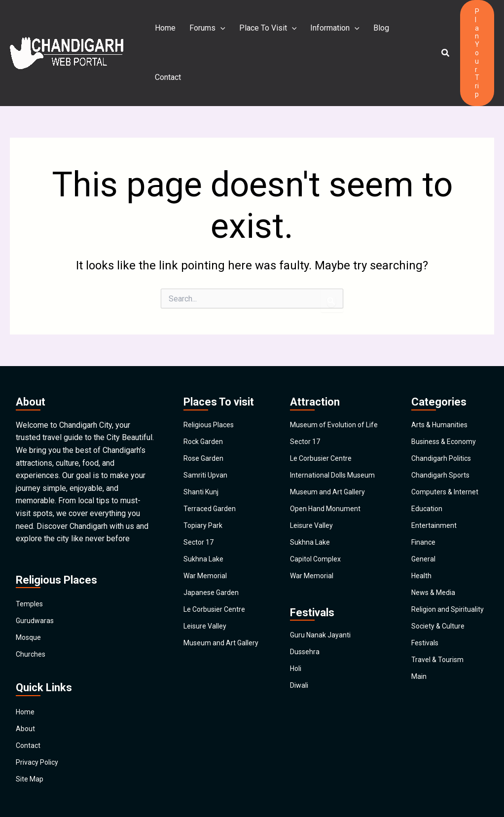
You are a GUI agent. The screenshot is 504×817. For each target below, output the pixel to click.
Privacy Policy (40, 728)
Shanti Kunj (202, 455)
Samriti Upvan (207, 437)
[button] (441, 32)
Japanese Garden (214, 561)
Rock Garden (205, 401)
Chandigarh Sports (443, 437)
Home (165, 32)
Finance (425, 508)
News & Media (437, 561)
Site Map (31, 746)
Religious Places (213, 384)
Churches (32, 616)
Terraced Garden (212, 472)
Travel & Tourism (440, 640)
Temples (31, 563)
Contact (406, 32)
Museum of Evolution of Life (331, 388)
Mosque (30, 598)
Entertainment (435, 490)
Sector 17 (200, 508)
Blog (373, 32)
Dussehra (306, 637)
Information (329, 32)
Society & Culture (441, 605)
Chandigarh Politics (445, 419)
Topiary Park (205, 490)
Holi (297, 655)
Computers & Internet (448, 455)
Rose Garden (206, 419)
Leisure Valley (208, 597)
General (424, 526)
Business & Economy (448, 401)
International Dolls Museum (321, 449)
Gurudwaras (36, 580)
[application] (218, 32)
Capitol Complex (318, 541)
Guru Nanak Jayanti (323, 619)
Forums (205, 32)
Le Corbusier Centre (218, 579)
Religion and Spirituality (432, 583)
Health (422, 543)
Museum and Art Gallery (212, 618)
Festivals (427, 622)
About (26, 692)
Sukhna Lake (205, 526)
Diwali (301, 673)
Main (420, 658)
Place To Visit (264, 32)
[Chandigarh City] (67, 32)
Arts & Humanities (442, 384)
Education (428, 472)
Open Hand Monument (328, 488)
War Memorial (207, 543)
